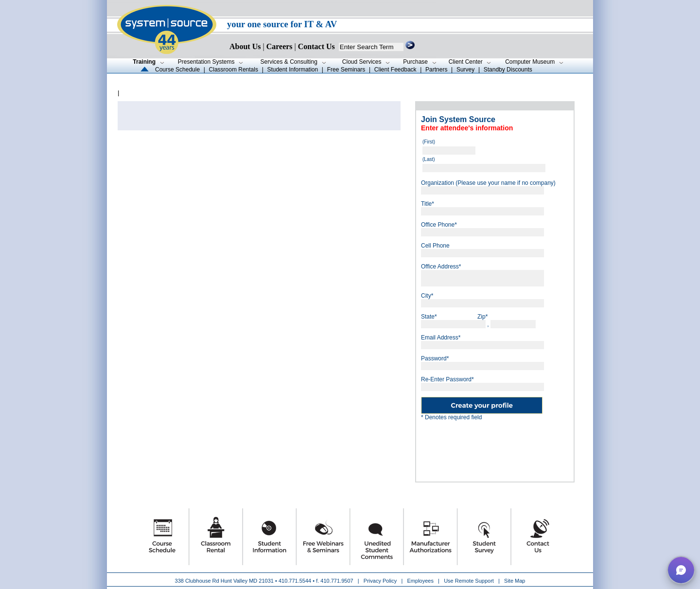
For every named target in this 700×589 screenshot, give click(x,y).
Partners (436, 70)
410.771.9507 (337, 581)
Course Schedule (177, 70)
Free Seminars (346, 70)
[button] (681, 570)
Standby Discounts (508, 70)
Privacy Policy (381, 581)
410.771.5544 (295, 581)
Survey (465, 70)
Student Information (292, 70)
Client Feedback (395, 70)
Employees (420, 581)
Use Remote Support (469, 581)
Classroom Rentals (234, 70)
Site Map (515, 581)
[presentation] (495, 447)
